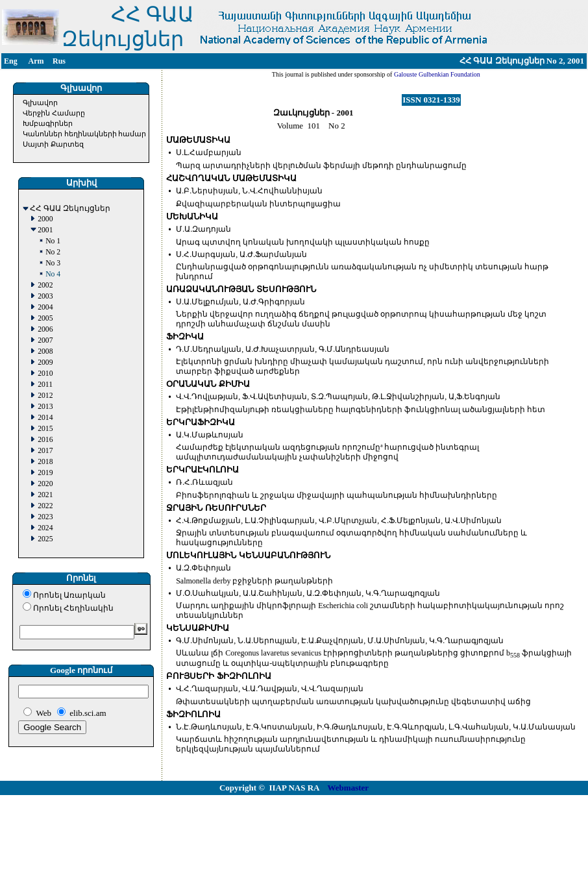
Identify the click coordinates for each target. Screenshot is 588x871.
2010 (45, 374)
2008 (45, 351)
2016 (45, 440)
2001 (45, 230)
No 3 (53, 263)
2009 (45, 362)
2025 (45, 539)
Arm (36, 61)
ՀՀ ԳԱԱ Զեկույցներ (70, 209)
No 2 (53, 252)
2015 (45, 429)
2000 (45, 219)
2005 (45, 318)
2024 (45, 528)
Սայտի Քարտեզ (53, 144)
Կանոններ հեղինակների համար (85, 134)
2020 (45, 484)
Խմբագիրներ (48, 123)
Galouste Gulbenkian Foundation (436, 74)
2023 (45, 517)
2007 (45, 340)
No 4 (53, 274)
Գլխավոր (40, 103)
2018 (45, 462)
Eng (11, 61)
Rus (59, 61)
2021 (45, 495)
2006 (45, 329)
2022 (45, 506)
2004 (45, 307)
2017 (45, 451)
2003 (45, 296)
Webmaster (349, 788)
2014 (45, 418)
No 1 (53, 241)
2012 (45, 396)
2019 (45, 473)
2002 (45, 285)
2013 (45, 407)
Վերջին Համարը (54, 113)
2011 (45, 385)
